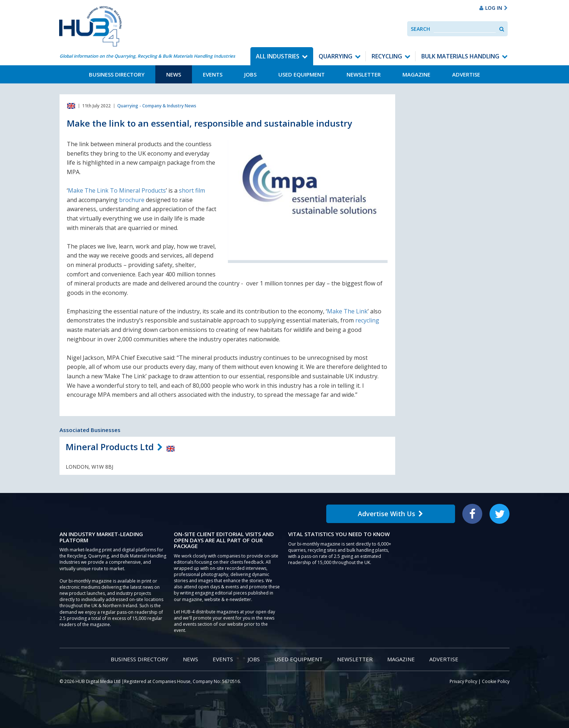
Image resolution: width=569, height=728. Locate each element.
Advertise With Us (390, 514)
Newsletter (364, 74)
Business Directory (117, 74)
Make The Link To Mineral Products (117, 190)
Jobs (250, 74)
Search (420, 29)
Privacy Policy (463, 681)
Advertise (466, 74)
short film (192, 190)
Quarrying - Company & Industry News (157, 106)
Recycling (387, 56)
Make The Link (347, 311)
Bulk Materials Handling (460, 56)
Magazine (416, 74)
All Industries (278, 56)
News (174, 74)
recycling (367, 320)
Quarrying (335, 56)
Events (213, 74)
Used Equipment (302, 74)
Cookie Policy (496, 681)
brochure (132, 200)
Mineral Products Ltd (110, 447)
